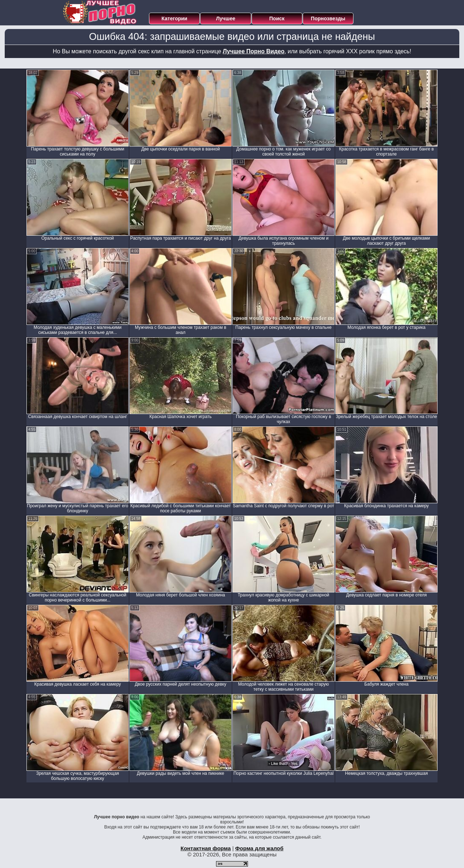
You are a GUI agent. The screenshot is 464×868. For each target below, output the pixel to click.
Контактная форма (206, 848)
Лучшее (226, 18)
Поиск (277, 18)
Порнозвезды (328, 18)
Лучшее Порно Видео (254, 51)
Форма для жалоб (259, 848)
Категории (175, 18)
